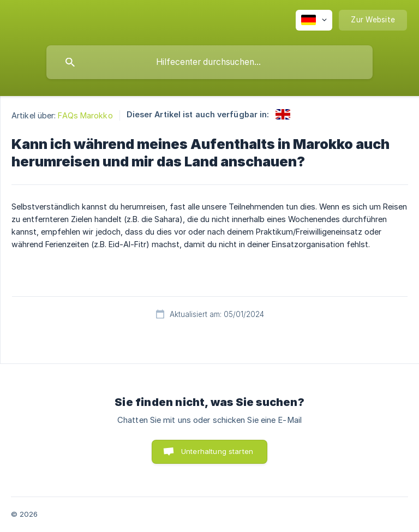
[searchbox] (209, 62)
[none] (314, 20)
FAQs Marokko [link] (85, 115)
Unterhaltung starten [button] (217, 451)
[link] (283, 114)
